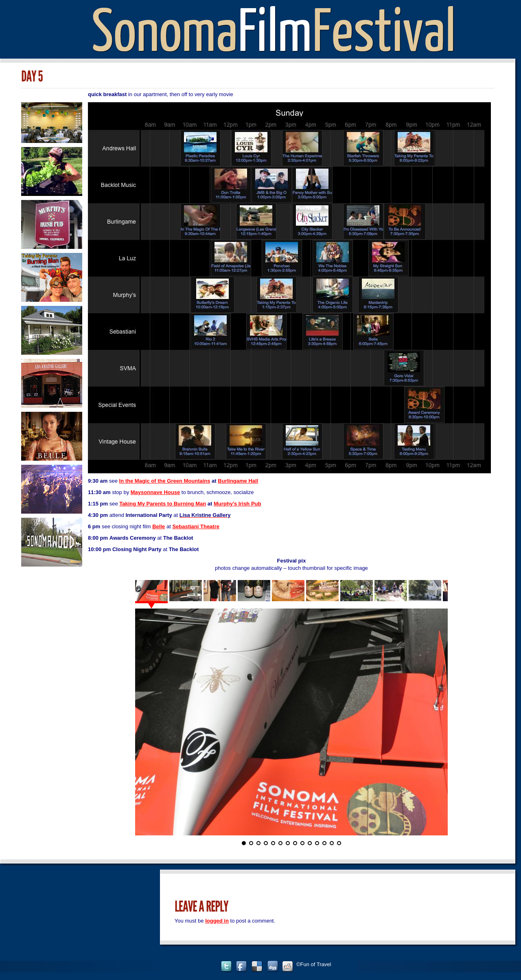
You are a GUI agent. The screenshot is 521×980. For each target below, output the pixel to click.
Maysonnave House (155, 492)
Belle (159, 526)
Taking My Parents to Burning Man (163, 504)
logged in (217, 921)
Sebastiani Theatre (196, 526)
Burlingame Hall (238, 481)
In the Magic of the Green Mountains (165, 481)
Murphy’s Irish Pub (238, 504)
